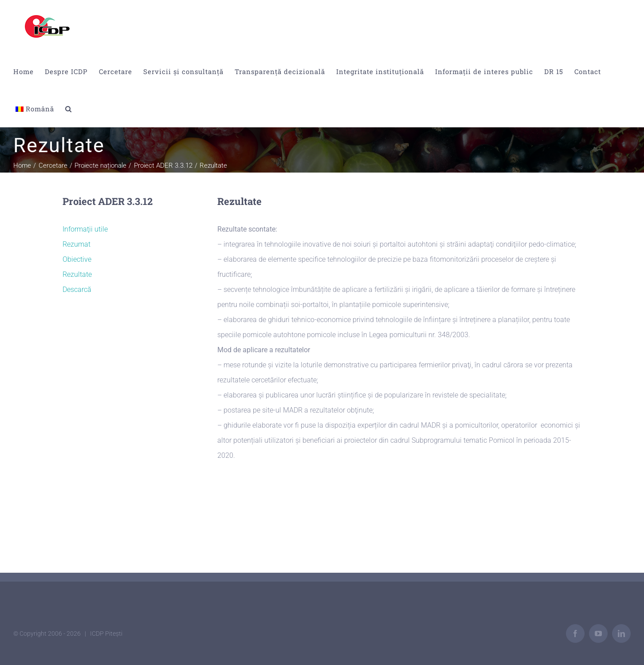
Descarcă (77, 289)
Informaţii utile (85, 229)
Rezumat (77, 244)
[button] (69, 109)
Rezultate (77, 274)
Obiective (77, 259)
